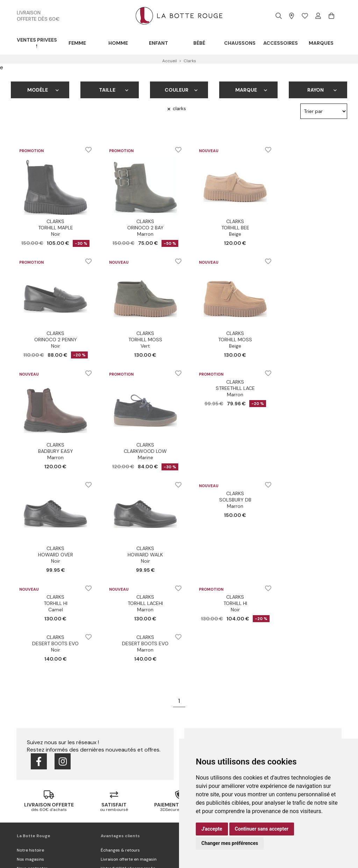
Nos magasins (30, 859)
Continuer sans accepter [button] (262, 829)
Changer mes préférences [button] (230, 843)
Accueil (170, 61)
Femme (77, 43)
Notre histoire (30, 850)
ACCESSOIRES (281, 43)
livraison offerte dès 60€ (38, 16)
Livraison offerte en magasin (129, 859)
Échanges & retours (120, 850)
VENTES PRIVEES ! (37, 43)
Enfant (159, 43)
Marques (321, 43)
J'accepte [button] (212, 829)
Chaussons (240, 43)
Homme (118, 43)
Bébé (199, 43)
